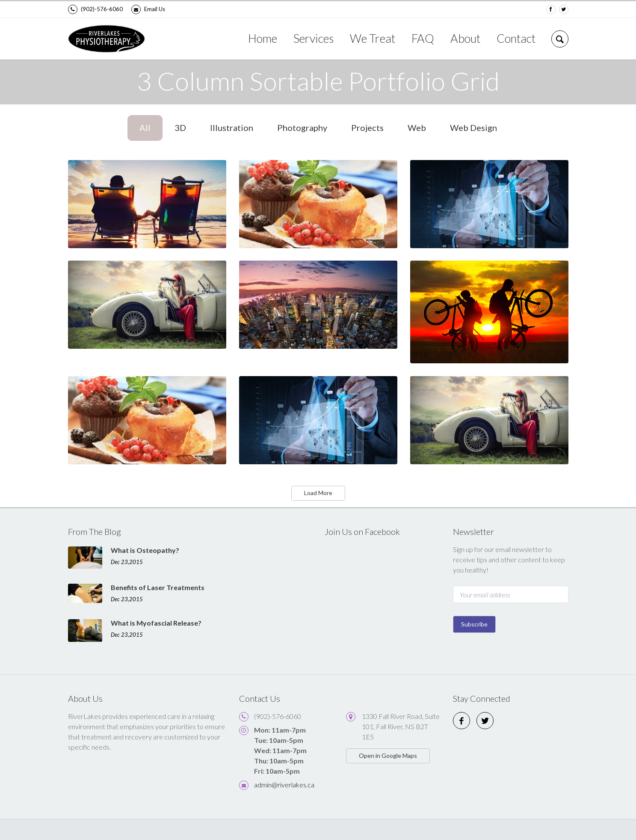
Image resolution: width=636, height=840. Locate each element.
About (465, 38)
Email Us (148, 9)
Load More (318, 493)
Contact (516, 38)
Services (314, 38)
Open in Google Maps (388, 755)
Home (263, 38)
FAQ (423, 38)
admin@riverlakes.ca (284, 785)
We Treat (373, 38)
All (145, 128)
